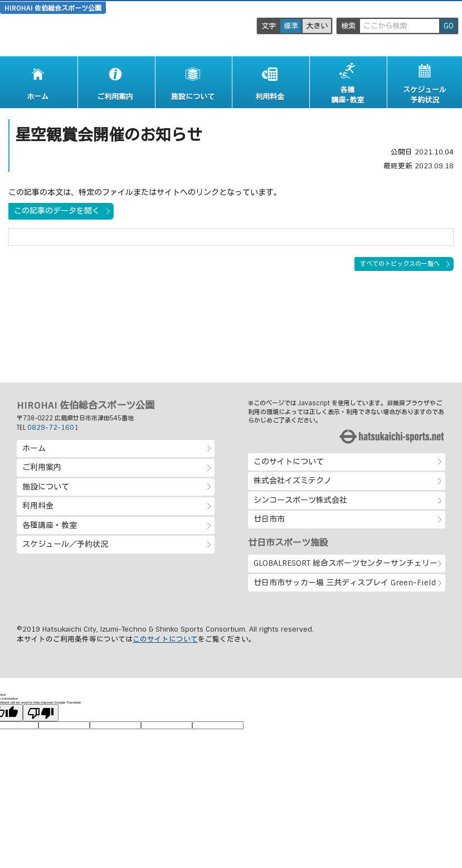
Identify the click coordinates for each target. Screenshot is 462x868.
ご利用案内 (42, 467)
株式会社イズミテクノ (293, 481)
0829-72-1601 (53, 428)
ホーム (34, 448)
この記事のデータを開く (57, 211)
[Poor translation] (41, 713)
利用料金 (38, 506)
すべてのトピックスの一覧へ (400, 264)
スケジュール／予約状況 (65, 544)
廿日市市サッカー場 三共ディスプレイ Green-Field (345, 583)
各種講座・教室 (50, 525)
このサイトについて (289, 462)
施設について (46, 487)
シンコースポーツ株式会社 (300, 500)
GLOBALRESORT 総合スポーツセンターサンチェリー (346, 563)
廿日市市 (269, 519)
